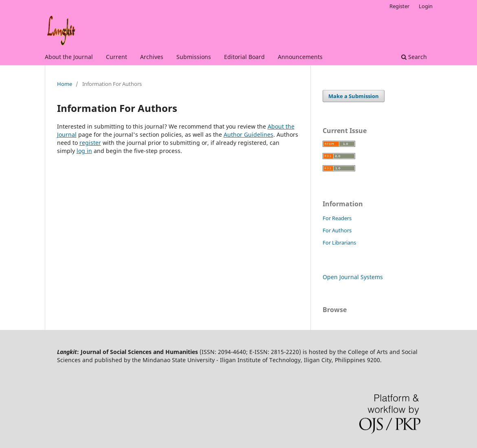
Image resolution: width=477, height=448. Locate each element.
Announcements (300, 57)
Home (65, 84)
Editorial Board (244, 57)
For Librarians (339, 243)
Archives (152, 57)
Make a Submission (354, 96)
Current (117, 57)
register (90, 143)
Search (414, 57)
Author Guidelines (248, 134)
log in (84, 151)
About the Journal (69, 57)
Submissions (194, 57)
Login (426, 6)
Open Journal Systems (353, 277)
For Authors (337, 230)
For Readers (337, 218)
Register (399, 6)
